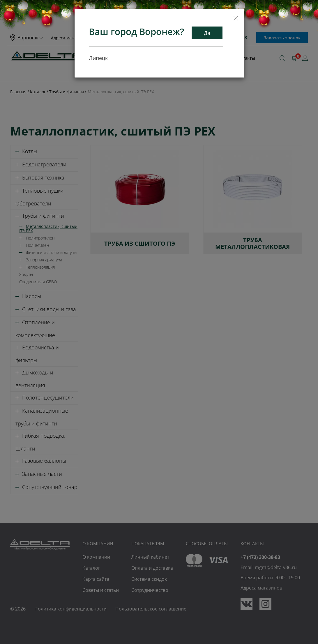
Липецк (98, 58)
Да (207, 33)
